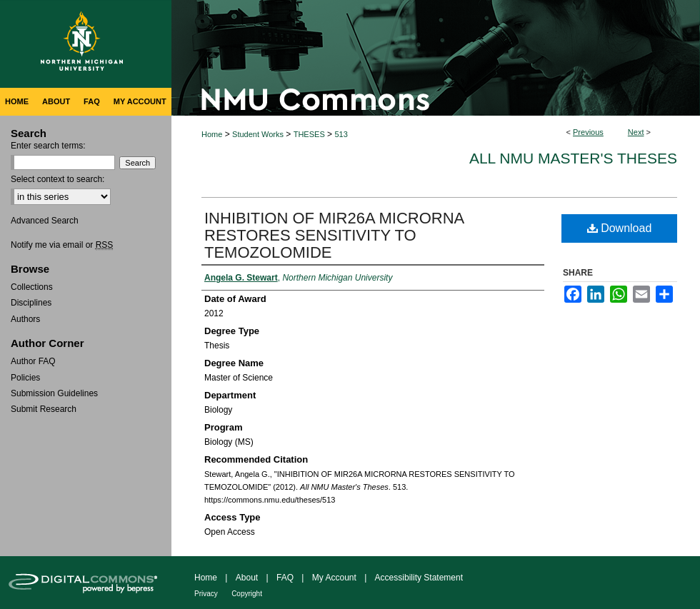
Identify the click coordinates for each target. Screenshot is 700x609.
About (247, 578)
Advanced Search (45, 221)
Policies (25, 378)
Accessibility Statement (419, 578)
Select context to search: (57, 179)
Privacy (206, 594)
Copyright (247, 594)
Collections (32, 287)
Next (636, 132)
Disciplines (31, 303)
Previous (588, 132)
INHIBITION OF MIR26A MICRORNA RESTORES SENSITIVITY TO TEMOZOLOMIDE (334, 235)
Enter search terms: (48, 146)
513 (341, 134)
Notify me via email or (62, 245)
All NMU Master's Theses (573, 158)
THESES (309, 134)
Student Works (258, 134)
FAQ (285, 578)
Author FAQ (33, 361)
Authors (25, 319)
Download (620, 228)
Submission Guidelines (54, 393)
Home (212, 134)
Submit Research (44, 409)
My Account (334, 578)
